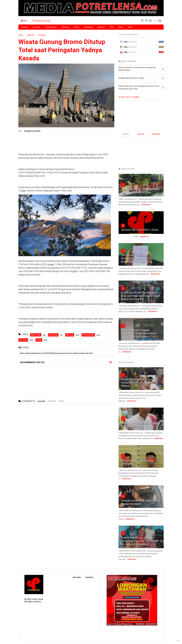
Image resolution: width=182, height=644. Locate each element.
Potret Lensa (42, 21)
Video (130, 27)
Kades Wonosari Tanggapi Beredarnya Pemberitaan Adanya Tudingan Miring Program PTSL (139, 333)
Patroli (77, 27)
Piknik (121, 27)
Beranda (24, 27)
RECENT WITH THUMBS (129, 97)
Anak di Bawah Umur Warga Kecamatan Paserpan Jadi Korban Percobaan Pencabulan (140, 541)
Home (21, 35)
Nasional (101, 27)
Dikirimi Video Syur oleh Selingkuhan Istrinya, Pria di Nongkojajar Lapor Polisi (136, 258)
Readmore (146, 205)
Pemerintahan (51, 27)
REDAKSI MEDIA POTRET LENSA (140, 230)
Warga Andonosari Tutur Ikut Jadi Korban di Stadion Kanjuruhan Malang (139, 383)
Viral (111, 27)
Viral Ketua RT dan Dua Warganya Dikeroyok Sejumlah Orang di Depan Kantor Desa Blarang (141, 296)
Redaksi (89, 577)
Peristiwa (36, 27)
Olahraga (65, 27)
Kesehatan (88, 27)
